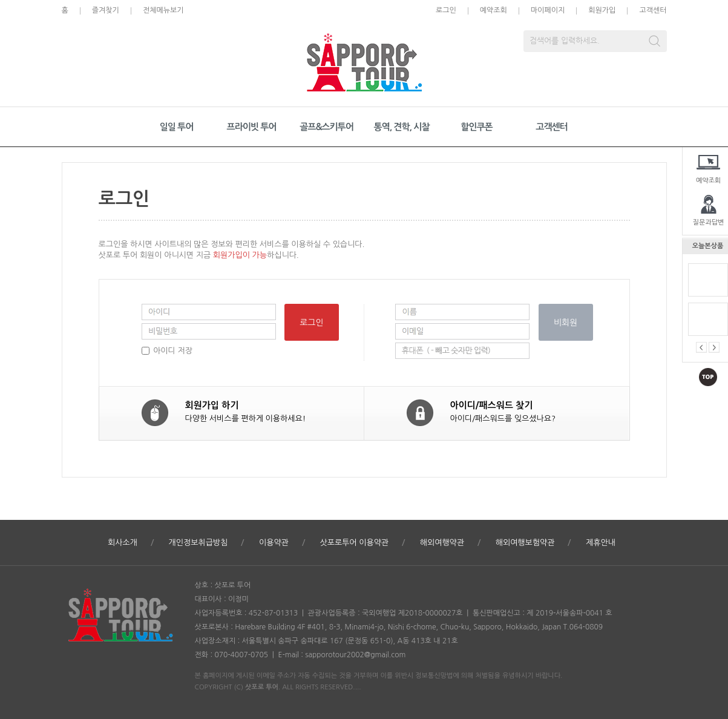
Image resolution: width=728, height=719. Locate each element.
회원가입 (602, 10)
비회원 (566, 323)
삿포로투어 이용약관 (354, 543)
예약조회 (494, 10)
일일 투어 (177, 127)
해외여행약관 (442, 543)
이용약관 (274, 543)
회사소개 (123, 543)
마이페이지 (548, 10)
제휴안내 (601, 543)
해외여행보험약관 (525, 543)
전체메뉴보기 (163, 10)
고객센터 (653, 10)
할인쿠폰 (476, 127)
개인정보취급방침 (198, 543)
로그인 (446, 10)
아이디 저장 (173, 351)
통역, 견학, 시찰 (401, 127)
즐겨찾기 (106, 10)
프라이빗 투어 (252, 127)
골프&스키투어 (326, 127)
